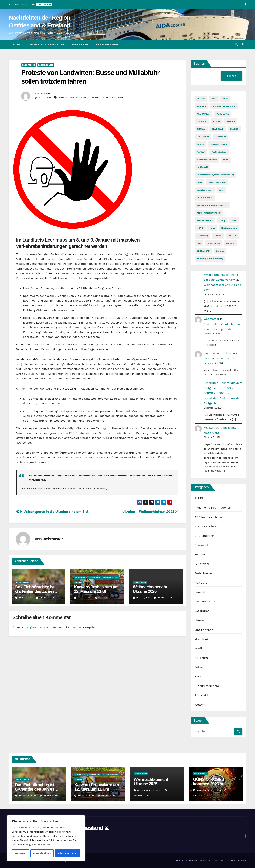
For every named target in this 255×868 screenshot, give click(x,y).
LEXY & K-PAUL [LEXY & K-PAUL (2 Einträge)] (205, 198)
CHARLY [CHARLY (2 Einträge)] (201, 129)
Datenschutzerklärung (46, 44)
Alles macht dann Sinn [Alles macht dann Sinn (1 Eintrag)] (224, 106)
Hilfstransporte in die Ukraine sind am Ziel (52, 512)
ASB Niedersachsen (208, 517)
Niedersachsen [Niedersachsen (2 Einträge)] (229, 228)
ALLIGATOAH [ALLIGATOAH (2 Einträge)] (204, 114)
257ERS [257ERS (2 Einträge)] (201, 99)
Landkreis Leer (46, 65)
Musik (199, 648)
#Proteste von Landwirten (107, 97)
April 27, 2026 (28, 796)
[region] (46, 838)
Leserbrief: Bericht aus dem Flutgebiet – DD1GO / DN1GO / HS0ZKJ (223, 388)
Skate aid (201, 695)
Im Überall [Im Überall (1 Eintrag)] (202, 167)
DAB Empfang (204, 536)
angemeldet (35, 627)
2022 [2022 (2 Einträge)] (214, 99)
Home (17, 44)
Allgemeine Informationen (213, 508)
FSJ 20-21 (202, 583)
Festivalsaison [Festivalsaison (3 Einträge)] (219, 152)
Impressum (80, 44)
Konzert (200, 592)
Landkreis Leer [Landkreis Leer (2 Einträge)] (205, 190)
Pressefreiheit (107, 44)
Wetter (199, 705)
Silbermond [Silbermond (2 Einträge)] (214, 243)
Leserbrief (202, 611)
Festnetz (201, 554)
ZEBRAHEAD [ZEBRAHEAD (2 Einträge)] (203, 251)
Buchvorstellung (206, 526)
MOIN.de (210, 428)
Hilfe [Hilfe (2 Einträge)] (226, 160)
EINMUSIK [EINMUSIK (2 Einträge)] (221, 137)
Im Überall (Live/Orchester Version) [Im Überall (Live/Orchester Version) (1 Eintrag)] (215, 175)
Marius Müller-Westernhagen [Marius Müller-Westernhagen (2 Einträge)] (212, 205)
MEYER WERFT (205, 630)
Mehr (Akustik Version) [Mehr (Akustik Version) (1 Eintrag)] (209, 213)
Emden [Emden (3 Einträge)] (201, 144)
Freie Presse (29, 65)
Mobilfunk (202, 639)
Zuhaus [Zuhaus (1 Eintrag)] (220, 251)
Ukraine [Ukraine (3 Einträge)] (230, 243)
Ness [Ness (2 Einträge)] (212, 228)
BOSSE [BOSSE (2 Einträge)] (217, 121)
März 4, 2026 (87, 796)
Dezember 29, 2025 (150, 790)
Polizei (79, 582)
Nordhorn (201, 658)
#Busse (63, 97)
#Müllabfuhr (79, 97)
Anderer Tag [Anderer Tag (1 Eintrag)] (223, 114)
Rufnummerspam (207, 686)
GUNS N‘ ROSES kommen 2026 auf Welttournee (209, 784)
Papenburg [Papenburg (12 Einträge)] (203, 236)
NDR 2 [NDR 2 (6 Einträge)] (200, 228)
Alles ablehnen (42, 853)
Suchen (199, 64)
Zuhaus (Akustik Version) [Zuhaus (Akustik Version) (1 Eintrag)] (210, 259)
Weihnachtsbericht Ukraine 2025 (150, 589)
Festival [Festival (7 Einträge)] (201, 152)
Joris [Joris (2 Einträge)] (200, 182)
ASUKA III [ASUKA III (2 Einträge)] (202, 121)
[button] (236, 44)
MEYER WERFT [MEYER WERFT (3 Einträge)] (205, 220)
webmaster (45, 93)
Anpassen (20, 853)
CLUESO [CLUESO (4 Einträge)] (234, 129)
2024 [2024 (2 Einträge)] (225, 99)
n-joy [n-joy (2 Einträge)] (222, 220)
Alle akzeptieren (68, 853)
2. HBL (199, 498)
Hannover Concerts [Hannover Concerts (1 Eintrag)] (207, 160)
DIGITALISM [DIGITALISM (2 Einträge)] (203, 137)
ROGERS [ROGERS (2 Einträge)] (232, 236)
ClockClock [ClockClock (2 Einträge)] (218, 129)
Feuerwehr (94, 578)
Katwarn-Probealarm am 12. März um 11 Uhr (96, 589)
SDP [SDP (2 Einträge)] (199, 243)
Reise (198, 676)
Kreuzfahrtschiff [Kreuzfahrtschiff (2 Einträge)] (217, 182)
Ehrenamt (80, 578)
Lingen (199, 620)
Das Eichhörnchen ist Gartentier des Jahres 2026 (35, 591)
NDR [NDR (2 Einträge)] (234, 220)
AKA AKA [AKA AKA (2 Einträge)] (202, 106)
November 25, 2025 (209, 790)
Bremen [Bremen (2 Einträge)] (231, 121)
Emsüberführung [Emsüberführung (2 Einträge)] (219, 144)
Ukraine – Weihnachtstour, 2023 (150, 512)
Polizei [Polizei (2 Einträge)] (218, 236)
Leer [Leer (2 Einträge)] (221, 190)
